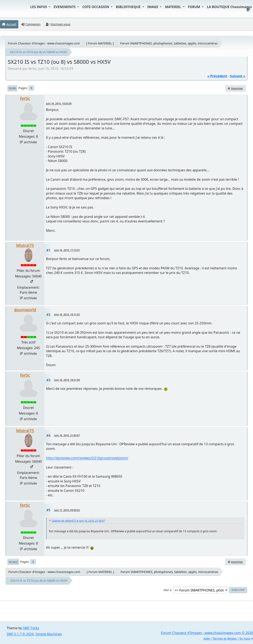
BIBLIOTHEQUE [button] (129, 7)
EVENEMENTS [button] (65, 7)
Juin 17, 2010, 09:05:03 (67, 510)
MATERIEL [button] (173, 7)
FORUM (194, 7)
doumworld (25, 310)
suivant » (238, 76)
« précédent (217, 76)
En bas (12, 88)
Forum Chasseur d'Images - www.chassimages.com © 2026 (207, 633)
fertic (25, 98)
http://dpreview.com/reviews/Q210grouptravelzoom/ (87, 458)
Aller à (167, 590)
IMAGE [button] (153, 7)
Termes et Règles (225, 638)
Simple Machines (49, 634)
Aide (206, 638)
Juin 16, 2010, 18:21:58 (67, 380)
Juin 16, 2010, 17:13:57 (67, 250)
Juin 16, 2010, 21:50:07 (67, 435)
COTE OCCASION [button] (96, 7)
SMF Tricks (31, 628)
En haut (13, 562)
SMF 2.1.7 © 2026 (20, 634)
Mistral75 (25, 245)
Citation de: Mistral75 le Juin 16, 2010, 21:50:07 (78, 521)
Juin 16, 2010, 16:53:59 (59, 104)
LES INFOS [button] (39, 7)
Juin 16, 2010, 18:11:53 (67, 315)
